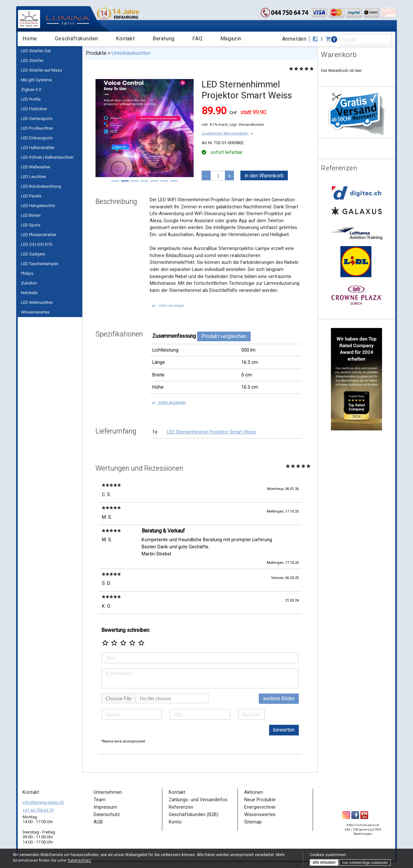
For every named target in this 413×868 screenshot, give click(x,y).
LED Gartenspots (37, 119)
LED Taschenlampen (40, 264)
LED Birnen (31, 215)
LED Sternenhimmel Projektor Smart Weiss (212, 432)
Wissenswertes (35, 312)
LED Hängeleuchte (38, 206)
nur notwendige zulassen (365, 863)
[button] (228, 133)
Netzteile (29, 293)
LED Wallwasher (36, 167)
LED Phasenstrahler (39, 235)
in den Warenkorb (264, 176)
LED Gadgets (33, 254)
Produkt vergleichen (224, 336)
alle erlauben (324, 863)
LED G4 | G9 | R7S (37, 244)
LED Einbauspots (37, 138)
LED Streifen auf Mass (41, 70)
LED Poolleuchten (37, 128)
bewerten (284, 730)
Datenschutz (79, 861)
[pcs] (218, 175)
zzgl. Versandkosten (247, 125)
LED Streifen (32, 60)
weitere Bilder (279, 698)
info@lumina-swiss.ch (43, 802)
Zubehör (29, 283)
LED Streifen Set (36, 51)
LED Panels (31, 196)
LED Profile (31, 99)
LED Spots (31, 225)
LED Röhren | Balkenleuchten (47, 157)
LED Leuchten (34, 177)
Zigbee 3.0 (31, 90)
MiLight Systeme (36, 80)
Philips (27, 273)
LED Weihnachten (37, 302)
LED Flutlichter (34, 109)
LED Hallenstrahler (38, 148)
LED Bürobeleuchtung (41, 186)
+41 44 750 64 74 (38, 810)
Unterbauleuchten (131, 53)
